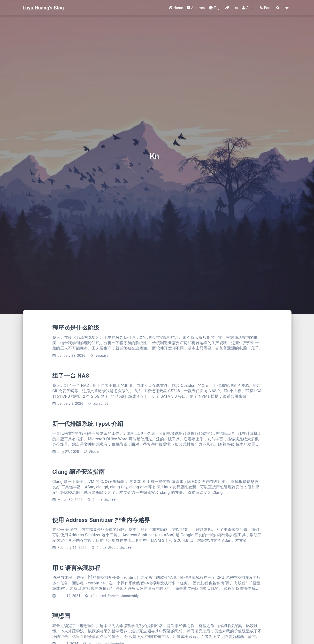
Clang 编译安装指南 (78, 472)
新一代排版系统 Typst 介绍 (88, 424)
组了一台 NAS (71, 376)
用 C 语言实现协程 (76, 568)
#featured (98, 596)
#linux (97, 500)
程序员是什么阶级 (76, 328)
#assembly (130, 596)
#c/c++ (110, 500)
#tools (94, 452)
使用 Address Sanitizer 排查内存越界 (101, 520)
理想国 (61, 616)
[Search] (278, 8)
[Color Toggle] (287, 8)
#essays (102, 356)
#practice (101, 404)
